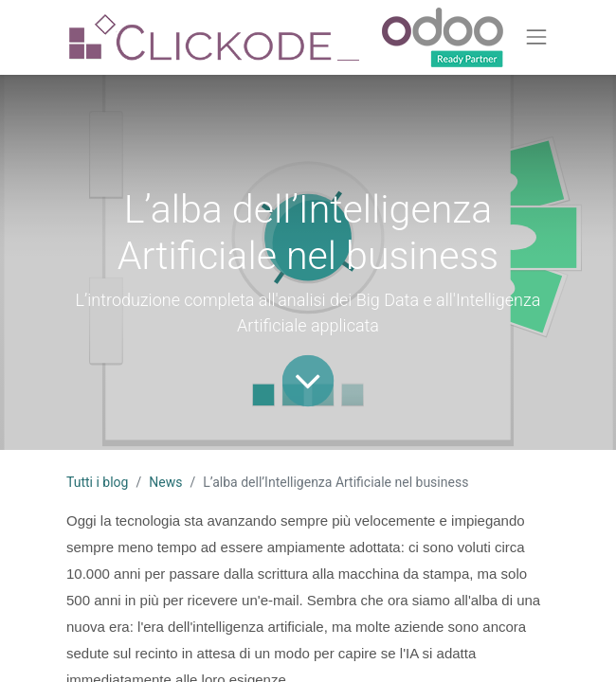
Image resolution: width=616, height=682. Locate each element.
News (165, 482)
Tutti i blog (97, 482)
